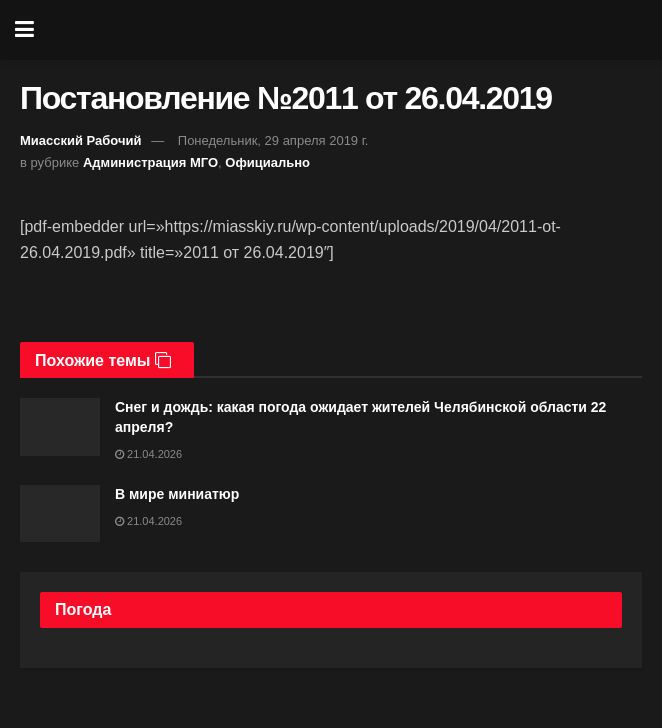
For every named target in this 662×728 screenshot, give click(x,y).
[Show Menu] (24, 30)
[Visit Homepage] (346, 30)
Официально (267, 162)
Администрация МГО (150, 162)
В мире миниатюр (177, 494)
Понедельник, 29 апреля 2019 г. (273, 140)
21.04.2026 (148, 454)
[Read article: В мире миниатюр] (60, 513)
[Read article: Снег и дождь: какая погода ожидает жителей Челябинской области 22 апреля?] (60, 426)
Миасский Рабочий (81, 140)
